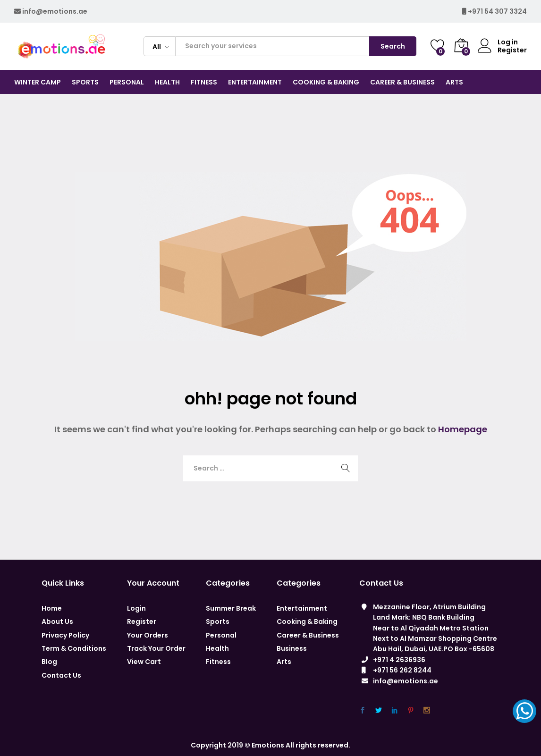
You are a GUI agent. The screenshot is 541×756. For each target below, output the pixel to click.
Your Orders (148, 635)
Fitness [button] (204, 82)
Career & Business (308, 635)
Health (217, 648)
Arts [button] (454, 82)
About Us (57, 622)
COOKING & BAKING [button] (326, 82)
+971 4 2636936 (399, 660)
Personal (221, 635)
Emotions (268, 745)
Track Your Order (156, 648)
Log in (498, 42)
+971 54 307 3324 (497, 11)
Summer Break (231, 608)
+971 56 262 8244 (402, 670)
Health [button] (167, 82)
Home (52, 608)
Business (292, 648)
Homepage (463, 429)
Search (393, 46)
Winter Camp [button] (38, 82)
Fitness (218, 662)
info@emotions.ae (55, 11)
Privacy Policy (65, 635)
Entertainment (302, 608)
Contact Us (61, 675)
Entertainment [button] (255, 82)
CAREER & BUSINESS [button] (402, 82)
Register (512, 50)
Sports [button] (85, 82)
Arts (284, 662)
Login (136, 608)
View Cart (144, 662)
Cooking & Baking (307, 622)
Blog (49, 662)
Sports (218, 622)
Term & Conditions (74, 648)
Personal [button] (127, 82)
